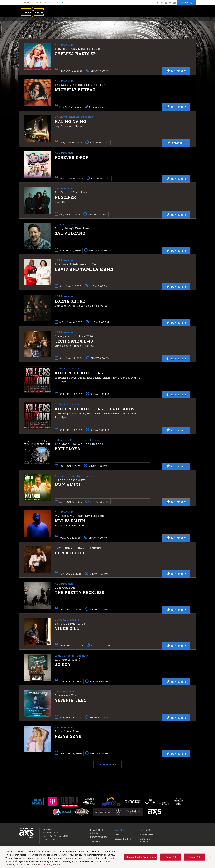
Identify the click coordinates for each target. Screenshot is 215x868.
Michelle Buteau (75, 90)
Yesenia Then (71, 701)
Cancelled (176, 143)
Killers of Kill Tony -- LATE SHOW (95, 409)
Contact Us (121, 834)
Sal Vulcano (70, 234)
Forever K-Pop (72, 158)
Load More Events (107, 764)
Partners (146, 830)
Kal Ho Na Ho (71, 122)
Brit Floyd (68, 449)
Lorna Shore (70, 301)
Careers (95, 841)
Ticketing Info (123, 839)
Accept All (194, 857)
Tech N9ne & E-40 (74, 341)
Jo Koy (63, 665)
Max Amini (68, 485)
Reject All (171, 857)
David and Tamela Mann (84, 269)
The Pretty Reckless (80, 593)
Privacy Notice (52, 864)
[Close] (210, 857)
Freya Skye (68, 737)
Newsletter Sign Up (97, 831)
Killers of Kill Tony (79, 373)
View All (191, 24)
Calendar (121, 830)
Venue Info (146, 834)
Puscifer (65, 198)
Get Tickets (176, 107)
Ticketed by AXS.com (108, 25)
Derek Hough (70, 553)
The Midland (33, 12)
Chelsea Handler (75, 54)
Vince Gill (67, 629)
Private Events (99, 837)
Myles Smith (70, 521)
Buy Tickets (56, 2)
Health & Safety (145, 840)
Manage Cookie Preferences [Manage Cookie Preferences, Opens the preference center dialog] (141, 857)
